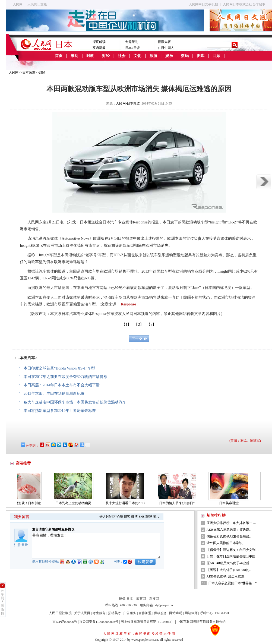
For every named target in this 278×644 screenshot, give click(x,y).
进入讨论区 (108, 517)
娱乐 (169, 56)
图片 (156, 517)
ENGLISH (222, 613)
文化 (137, 56)
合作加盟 (145, 613)
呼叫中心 (206, 613)
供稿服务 (160, 613)
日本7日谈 (132, 48)
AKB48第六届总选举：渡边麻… (230, 530)
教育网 (141, 599)
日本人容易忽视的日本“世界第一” (233, 583)
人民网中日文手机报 (203, 4)
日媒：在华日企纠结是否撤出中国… (233, 556)
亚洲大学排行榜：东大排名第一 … (231, 523)
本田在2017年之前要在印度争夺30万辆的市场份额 (65, 377)
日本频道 (29, 72)
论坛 (120, 517)
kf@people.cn (164, 605)
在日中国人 (166, 48)
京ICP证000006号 (65, 622)
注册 (17, 545)
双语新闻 (99, 48)
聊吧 (149, 517)
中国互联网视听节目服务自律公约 (201, 622)
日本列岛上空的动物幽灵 (75, 503)
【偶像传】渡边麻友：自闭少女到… (233, 550)
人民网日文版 (37, 4)
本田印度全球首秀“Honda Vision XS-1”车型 (59, 368)
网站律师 (191, 613)
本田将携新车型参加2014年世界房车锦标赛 (60, 411)
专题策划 (132, 42)
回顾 (216, 56)
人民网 (18, 4)
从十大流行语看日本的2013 (127, 503)
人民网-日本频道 (128, 103)
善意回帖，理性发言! (96, 546)
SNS (141, 517)
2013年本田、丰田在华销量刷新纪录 (54, 394)
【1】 (126, 325)
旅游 (153, 56)
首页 (59, 56)
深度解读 (99, 42)
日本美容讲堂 (230, 503)
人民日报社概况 (60, 613)
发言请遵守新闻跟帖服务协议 (53, 529)
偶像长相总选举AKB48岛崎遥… (230, 536)
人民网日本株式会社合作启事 (244, 4)
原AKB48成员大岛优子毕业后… (230, 563)
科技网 (154, 599)
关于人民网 (82, 613)
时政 (90, 56)
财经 (106, 56)
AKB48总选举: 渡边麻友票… (227, 576)
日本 (130, 599)
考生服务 (99, 613)
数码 (185, 56)
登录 (25, 545)
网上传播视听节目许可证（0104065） (147, 622)
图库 (201, 56)
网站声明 (176, 613)
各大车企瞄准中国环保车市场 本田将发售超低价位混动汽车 (75, 402)
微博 (134, 517)
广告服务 (130, 613)
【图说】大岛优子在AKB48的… (230, 570)
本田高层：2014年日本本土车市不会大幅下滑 (62, 385)
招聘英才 (115, 613)
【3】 (151, 325)
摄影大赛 (164, 42)
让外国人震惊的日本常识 (225, 543)
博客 (127, 517)
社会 (122, 56)
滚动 (74, 56)
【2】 (139, 325)
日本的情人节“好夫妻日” (179, 503)
